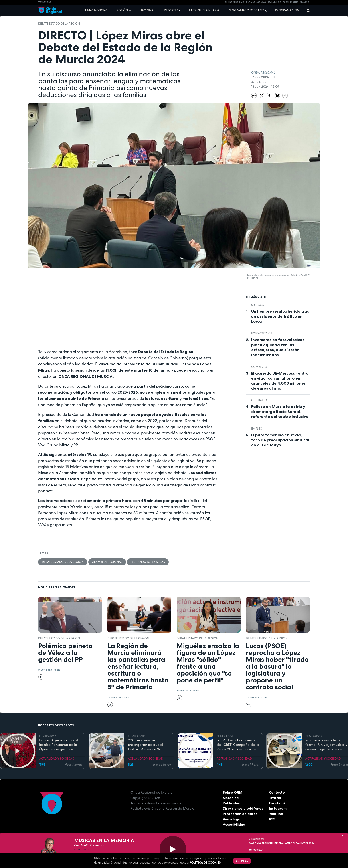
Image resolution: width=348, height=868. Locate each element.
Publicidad (232, 803)
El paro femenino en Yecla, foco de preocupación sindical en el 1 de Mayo (280, 440)
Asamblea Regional (107, 562)
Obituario (259, 400)
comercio (259, 367)
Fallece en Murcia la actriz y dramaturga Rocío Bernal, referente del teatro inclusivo (280, 412)
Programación (287, 10)
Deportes (171, 10)
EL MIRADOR (48, 736)
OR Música (256, 850)
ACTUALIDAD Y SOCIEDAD (57, 758)
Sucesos (258, 305)
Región (122, 10)
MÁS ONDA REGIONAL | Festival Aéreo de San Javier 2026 (282, 845)
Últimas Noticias (256, 2)
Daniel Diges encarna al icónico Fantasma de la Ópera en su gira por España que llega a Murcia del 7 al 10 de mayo (58, 745)
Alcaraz (304, 2)
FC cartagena (290, 2)
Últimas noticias (95, 10)
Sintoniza (231, 798)
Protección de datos (240, 814)
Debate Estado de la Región (59, 24)
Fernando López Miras (148, 562)
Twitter (275, 798)
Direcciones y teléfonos (243, 808)
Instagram (278, 808)
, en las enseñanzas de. (127, 392)
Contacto (277, 792)
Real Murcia (274, 2)
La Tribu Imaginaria (204, 10)
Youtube (276, 814)
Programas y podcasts (246, 10)
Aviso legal (232, 819)
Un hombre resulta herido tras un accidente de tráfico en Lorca (280, 316)
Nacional (147, 10)
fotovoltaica (262, 333)
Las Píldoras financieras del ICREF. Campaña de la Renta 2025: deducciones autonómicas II (238, 745)
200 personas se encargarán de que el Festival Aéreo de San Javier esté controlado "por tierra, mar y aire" (146, 745)
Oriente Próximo (234, 2)
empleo (257, 429)
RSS (272, 819)
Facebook (277, 803)
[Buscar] (307, 10)
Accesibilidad (234, 824)
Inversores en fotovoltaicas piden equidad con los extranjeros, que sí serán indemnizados (278, 347)
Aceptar (242, 861)
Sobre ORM (233, 792)
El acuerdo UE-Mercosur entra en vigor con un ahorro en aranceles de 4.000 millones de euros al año (280, 381)
